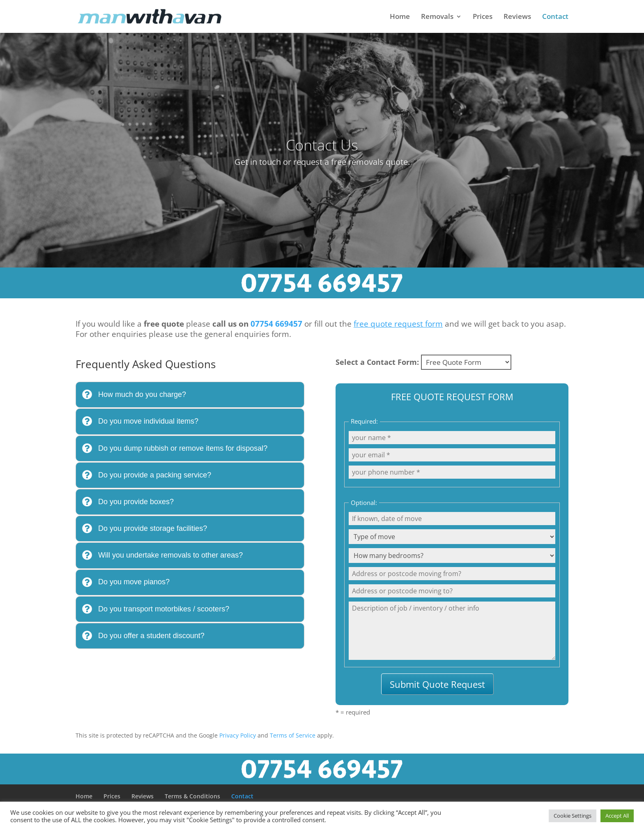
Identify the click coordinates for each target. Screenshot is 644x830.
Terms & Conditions (192, 796)
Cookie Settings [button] (573, 816)
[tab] (190, 395)
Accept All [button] (617, 816)
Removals (437, 17)
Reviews (517, 17)
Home (400, 17)
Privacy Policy (238, 735)
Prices (483, 17)
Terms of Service (293, 735)
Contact (555, 17)
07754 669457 (276, 324)
